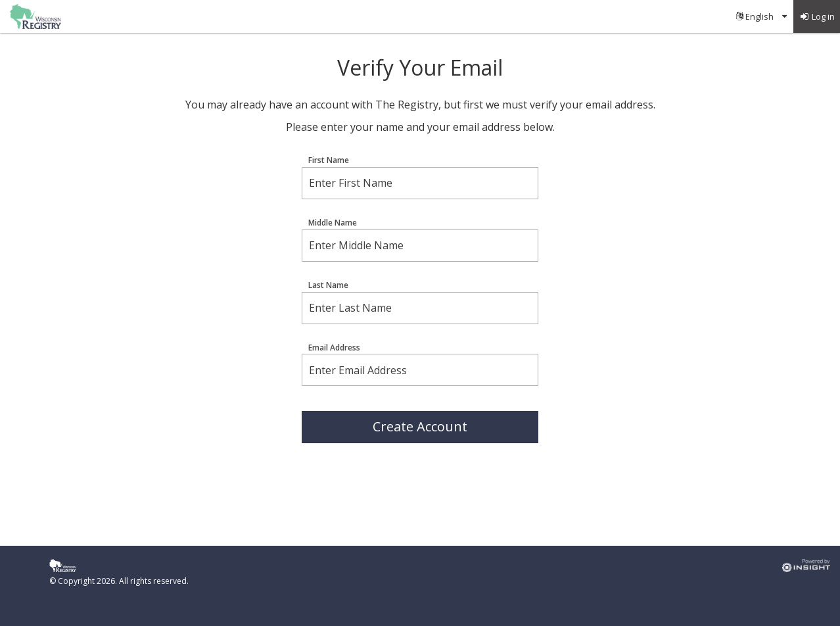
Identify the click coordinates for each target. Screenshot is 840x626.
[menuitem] (761, 16)
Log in (817, 16)
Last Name (328, 285)
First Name (329, 160)
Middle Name (333, 223)
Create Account (420, 426)
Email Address (334, 348)
